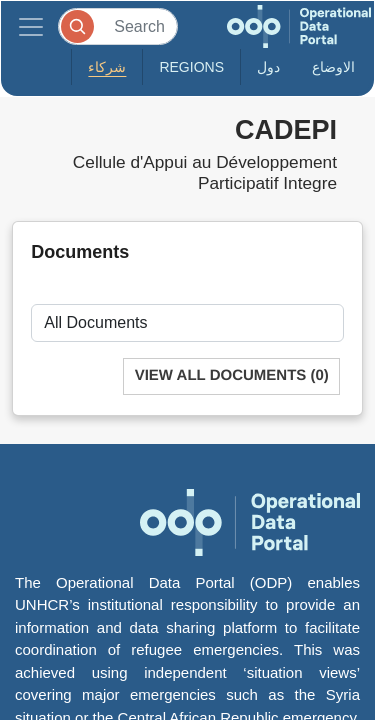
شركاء (107, 67)
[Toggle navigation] (31, 26)
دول (268, 67)
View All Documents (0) (232, 375)
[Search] (118, 26)
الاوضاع (333, 67)
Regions (191, 67)
